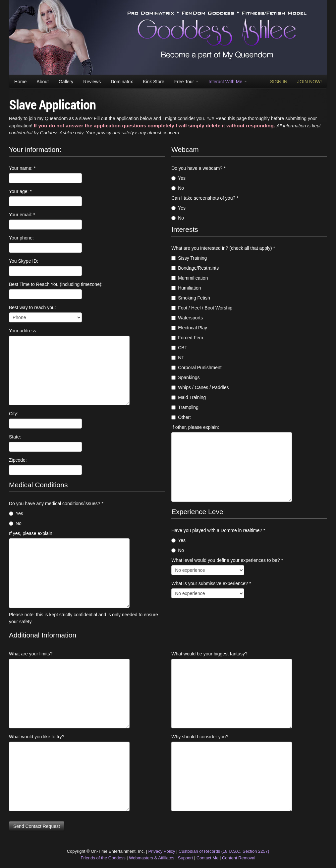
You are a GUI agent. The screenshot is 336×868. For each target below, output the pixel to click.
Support (186, 858)
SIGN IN (279, 82)
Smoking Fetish (191, 298)
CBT (179, 348)
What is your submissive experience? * (211, 583)
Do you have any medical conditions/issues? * (56, 503)
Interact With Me (228, 82)
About (43, 82)
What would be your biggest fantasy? (209, 654)
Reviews (92, 82)
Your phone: (21, 238)
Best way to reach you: (32, 307)
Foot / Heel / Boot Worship (202, 308)
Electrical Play (189, 328)
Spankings (185, 377)
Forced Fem (187, 338)
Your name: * (22, 168)
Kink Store (154, 82)
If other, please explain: (195, 427)
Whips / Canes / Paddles (200, 387)
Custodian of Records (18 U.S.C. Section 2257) (224, 851)
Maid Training (189, 397)
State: (15, 437)
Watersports (187, 318)
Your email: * (22, 215)
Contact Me (207, 858)
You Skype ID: (24, 261)
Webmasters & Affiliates (152, 858)
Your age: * (20, 191)
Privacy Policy (162, 851)
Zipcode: (18, 460)
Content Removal (239, 858)
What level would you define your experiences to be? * (227, 560)
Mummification (190, 278)
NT (178, 358)
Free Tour (187, 82)
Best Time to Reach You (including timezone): (56, 284)
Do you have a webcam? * (198, 168)
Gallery (66, 82)
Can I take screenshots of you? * (205, 198)
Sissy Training (189, 258)
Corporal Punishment (196, 367)
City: (14, 414)
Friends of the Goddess (103, 858)
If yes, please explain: (31, 533)
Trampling (185, 407)
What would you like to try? (37, 737)
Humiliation (186, 288)
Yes (16, 513)
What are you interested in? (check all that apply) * (223, 248)
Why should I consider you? (200, 737)
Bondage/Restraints (195, 268)
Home (20, 82)
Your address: (23, 331)
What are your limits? (31, 654)
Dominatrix (122, 82)
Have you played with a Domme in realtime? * (218, 530)
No (15, 523)
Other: (181, 417)
